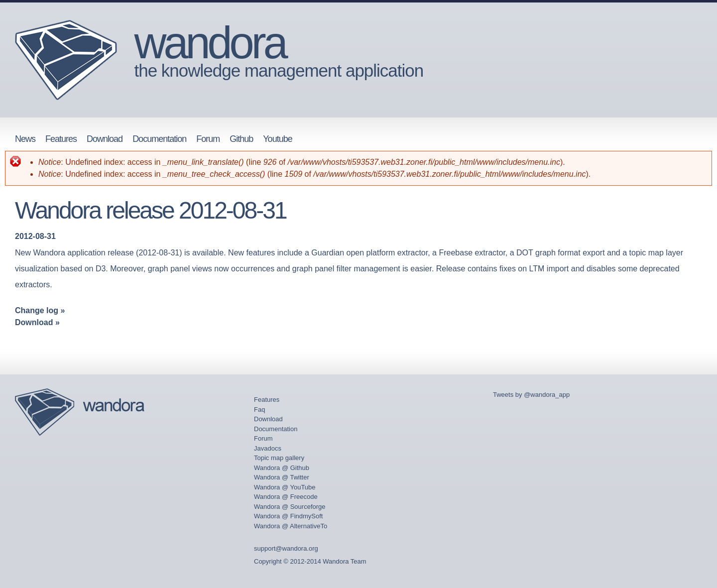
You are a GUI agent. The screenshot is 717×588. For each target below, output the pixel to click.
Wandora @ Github (282, 468)
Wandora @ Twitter (282, 477)
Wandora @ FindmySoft (288, 516)
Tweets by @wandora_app (531, 395)
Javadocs (268, 448)
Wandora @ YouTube (285, 487)
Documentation (159, 139)
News (25, 139)
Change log (37, 310)
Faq (259, 410)
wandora (209, 43)
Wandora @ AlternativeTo (291, 526)
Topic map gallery (279, 458)
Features (61, 139)
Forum (208, 139)
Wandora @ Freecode (286, 497)
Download (105, 139)
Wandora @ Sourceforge (290, 507)
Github (241, 139)
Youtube (277, 139)
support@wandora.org (286, 548)
